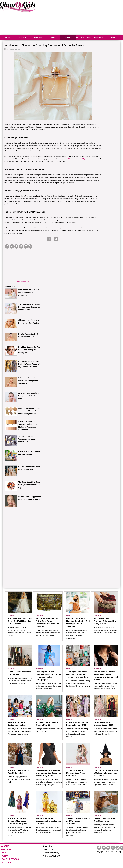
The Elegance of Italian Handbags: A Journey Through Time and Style (77, 674)
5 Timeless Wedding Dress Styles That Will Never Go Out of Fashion (20, 621)
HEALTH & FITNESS (84, 37)
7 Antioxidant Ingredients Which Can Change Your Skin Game (28, 381)
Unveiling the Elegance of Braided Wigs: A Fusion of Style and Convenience (29, 364)
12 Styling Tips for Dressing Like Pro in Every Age (76, 773)
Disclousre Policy (51, 853)
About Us (47, 846)
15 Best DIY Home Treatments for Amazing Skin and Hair (28, 439)
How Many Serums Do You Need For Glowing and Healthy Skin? (29, 350)
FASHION (68, 37)
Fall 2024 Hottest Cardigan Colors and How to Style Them (105, 621)
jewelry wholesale (23, 281)
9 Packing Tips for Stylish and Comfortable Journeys (78, 821)
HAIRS (52, 37)
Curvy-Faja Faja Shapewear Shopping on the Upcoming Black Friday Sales (48, 773)
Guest (19, 49)
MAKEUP (22, 37)
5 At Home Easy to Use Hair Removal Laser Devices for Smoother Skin (29, 307)
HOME (8, 37)
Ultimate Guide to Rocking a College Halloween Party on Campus (106, 773)
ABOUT (114, 37)
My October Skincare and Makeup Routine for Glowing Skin (28, 293)
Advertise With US (51, 856)
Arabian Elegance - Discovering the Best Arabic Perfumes (49, 821)
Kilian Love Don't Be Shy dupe (78, 159)
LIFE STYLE (99, 37)
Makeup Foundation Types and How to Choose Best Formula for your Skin (29, 411)
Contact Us (48, 849)
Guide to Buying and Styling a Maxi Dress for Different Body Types (18, 821)
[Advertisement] (23, 264)
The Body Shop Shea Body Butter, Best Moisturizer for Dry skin (29, 485)
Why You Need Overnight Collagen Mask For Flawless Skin (30, 396)
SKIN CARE (38, 37)
